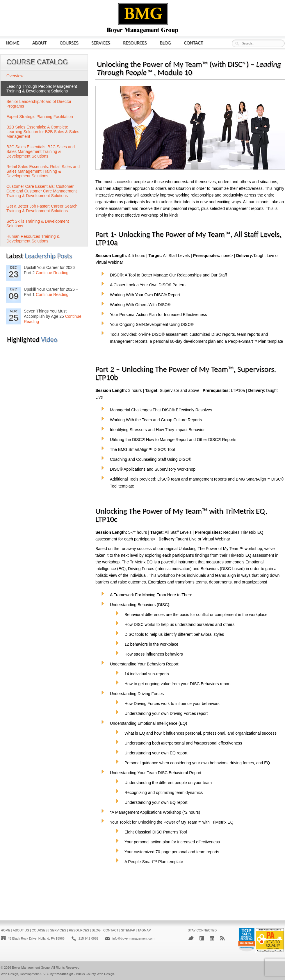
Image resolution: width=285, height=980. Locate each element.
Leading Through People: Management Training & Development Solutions (42, 89)
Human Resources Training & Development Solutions (33, 239)
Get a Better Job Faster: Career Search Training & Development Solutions (42, 208)
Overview (15, 76)
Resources (135, 43)
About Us (21, 930)
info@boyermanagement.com (133, 938)
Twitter (191, 938)
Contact (194, 43)
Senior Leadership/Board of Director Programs (39, 104)
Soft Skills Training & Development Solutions (38, 224)
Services (101, 43)
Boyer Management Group (31, 967)
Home (13, 43)
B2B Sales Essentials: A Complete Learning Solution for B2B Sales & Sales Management (43, 132)
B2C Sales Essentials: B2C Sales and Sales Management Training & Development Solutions (41, 151)
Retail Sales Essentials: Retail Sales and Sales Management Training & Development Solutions (43, 171)
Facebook (202, 938)
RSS (222, 938)
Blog (165, 43)
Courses (69, 43)
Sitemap (128, 930)
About (40, 43)
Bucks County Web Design (95, 974)
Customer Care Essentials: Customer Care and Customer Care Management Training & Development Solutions (42, 191)
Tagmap (144, 930)
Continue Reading (52, 273)
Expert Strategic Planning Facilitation (40, 117)
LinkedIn (212, 938)
